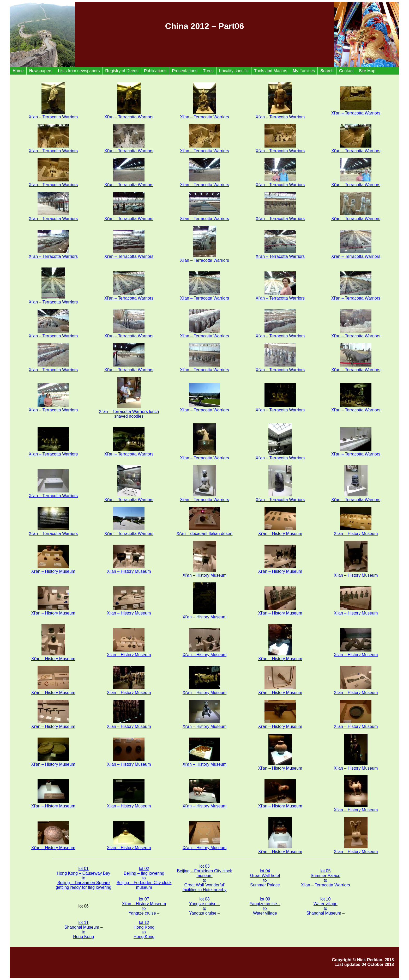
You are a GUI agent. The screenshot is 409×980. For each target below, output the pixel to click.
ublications (155, 71)
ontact (346, 71)
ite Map (367, 71)
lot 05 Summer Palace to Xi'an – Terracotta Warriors (326, 878)
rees (208, 71)
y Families (304, 71)
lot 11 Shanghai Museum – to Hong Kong (84, 930)
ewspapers (41, 71)
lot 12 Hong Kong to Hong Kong (144, 930)
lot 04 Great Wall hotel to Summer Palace (265, 878)
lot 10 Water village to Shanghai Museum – (325, 906)
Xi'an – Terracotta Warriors (53, 115)
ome (18, 71)
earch (327, 71)
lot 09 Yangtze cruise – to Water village (265, 906)
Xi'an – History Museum (280, 531)
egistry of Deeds (122, 71)
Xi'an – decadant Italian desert (205, 531)
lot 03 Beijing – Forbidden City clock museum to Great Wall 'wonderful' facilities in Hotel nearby (205, 878)
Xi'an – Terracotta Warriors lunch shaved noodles (129, 412)
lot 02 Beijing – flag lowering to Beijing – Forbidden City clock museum (144, 878)
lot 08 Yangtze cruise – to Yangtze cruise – (204, 906)
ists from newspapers (79, 71)
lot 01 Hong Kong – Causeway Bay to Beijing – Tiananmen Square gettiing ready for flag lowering (83, 878)
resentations (185, 71)
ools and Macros (271, 71)
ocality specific (234, 71)
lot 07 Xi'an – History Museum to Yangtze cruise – (144, 906)
